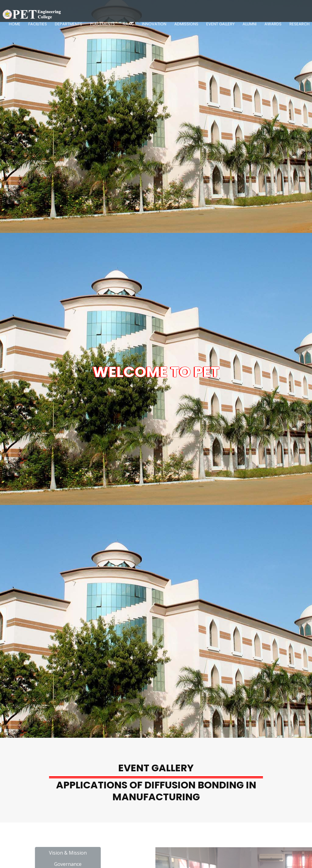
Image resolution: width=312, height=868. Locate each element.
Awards (273, 24)
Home (15, 24)
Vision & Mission (90, 853)
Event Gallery (220, 24)
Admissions (186, 24)
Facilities (38, 24)
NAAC (128, 24)
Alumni (250, 24)
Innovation (154, 24)
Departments (69, 24)
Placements (103, 24)
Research (300, 24)
